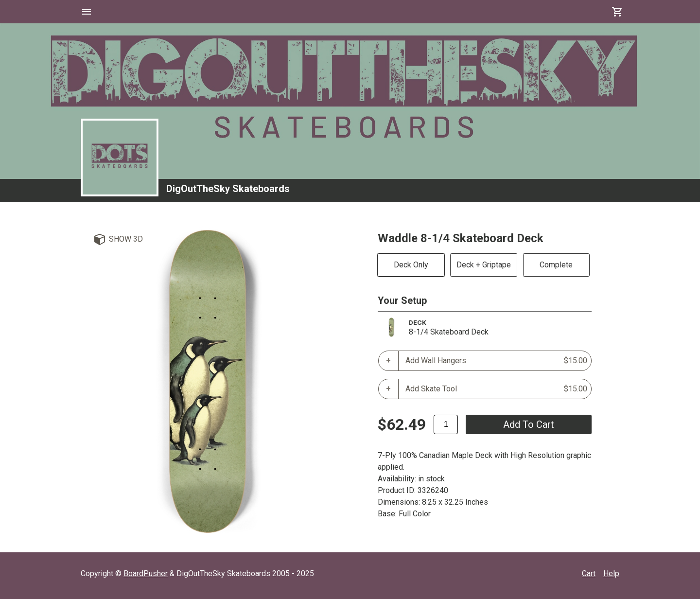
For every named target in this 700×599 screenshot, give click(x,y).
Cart (589, 573)
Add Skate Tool (496, 389)
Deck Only (411, 265)
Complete (556, 265)
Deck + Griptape (484, 265)
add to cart (529, 424)
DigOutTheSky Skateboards (228, 189)
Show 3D (126, 239)
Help (611, 573)
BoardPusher (146, 573)
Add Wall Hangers (496, 361)
